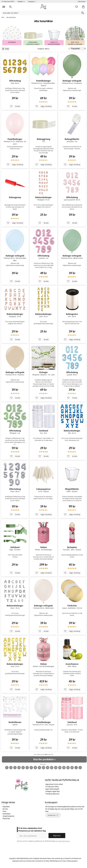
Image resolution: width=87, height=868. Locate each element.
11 (48, 768)
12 (52, 768)
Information (82, 1)
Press (4, 811)
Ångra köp (6, 818)
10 (43, 768)
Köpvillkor (6, 807)
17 (72, 768)
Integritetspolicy (8, 816)
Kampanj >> (32, 1)
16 (68, 768)
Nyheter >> (21, 1)
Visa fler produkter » (44, 759)
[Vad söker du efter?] (43, 13)
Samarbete (7, 814)
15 (64, 768)
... (76, 768)
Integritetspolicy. (64, 841)
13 (56, 768)
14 (60, 768)
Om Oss (5, 809)
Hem (3, 17)
